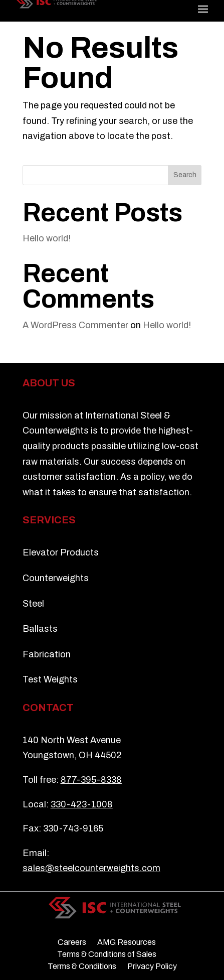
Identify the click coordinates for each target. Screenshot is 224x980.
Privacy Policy (152, 966)
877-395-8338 (91, 780)
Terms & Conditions (82, 966)
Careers (72, 942)
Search (185, 175)
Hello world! (47, 238)
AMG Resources (127, 942)
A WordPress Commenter (75, 325)
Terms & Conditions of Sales (107, 954)
